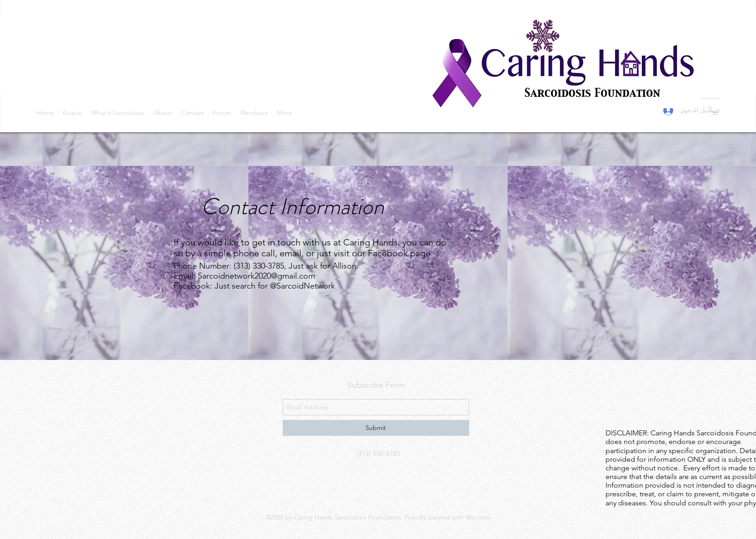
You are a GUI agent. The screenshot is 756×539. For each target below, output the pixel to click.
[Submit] (376, 428)
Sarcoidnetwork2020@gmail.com (256, 276)
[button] (714, 110)
